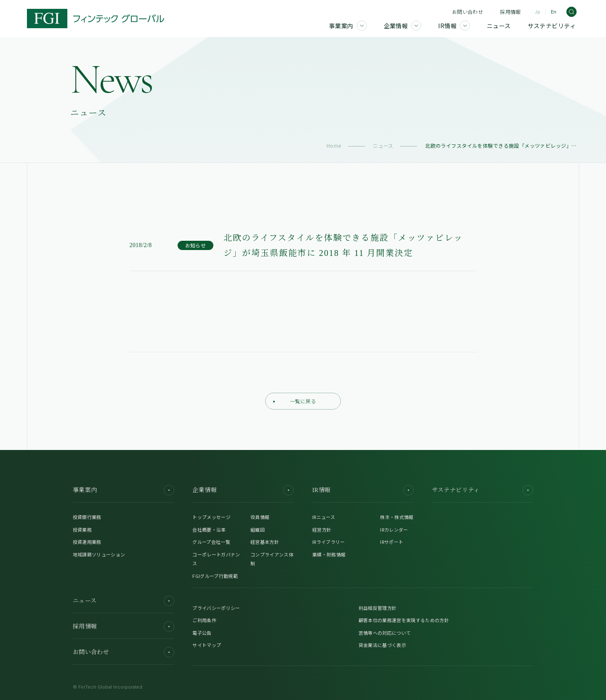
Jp (537, 12)
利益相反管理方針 (378, 608)
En (554, 12)
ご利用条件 (204, 620)
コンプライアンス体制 (272, 559)
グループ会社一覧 (211, 542)
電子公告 (202, 633)
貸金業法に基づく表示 (382, 645)
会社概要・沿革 (209, 530)
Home (334, 145)
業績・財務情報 (329, 554)
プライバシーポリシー (216, 608)
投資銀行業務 (87, 517)
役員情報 (260, 517)
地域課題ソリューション (99, 554)
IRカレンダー (394, 530)
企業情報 (243, 490)
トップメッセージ (211, 517)
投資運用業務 (87, 542)
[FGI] (96, 19)
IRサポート (392, 542)
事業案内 (124, 490)
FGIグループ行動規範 (215, 576)
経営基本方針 (265, 542)
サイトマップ (207, 645)
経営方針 (322, 530)
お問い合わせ (468, 12)
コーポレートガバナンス (216, 559)
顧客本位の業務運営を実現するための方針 (404, 620)
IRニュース (324, 517)
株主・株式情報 (397, 517)
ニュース (383, 145)
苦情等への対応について (385, 633)
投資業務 (82, 530)
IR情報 (363, 490)
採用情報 (510, 12)
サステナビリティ (482, 490)
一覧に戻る (295, 401)
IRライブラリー (329, 542)
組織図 (258, 530)
